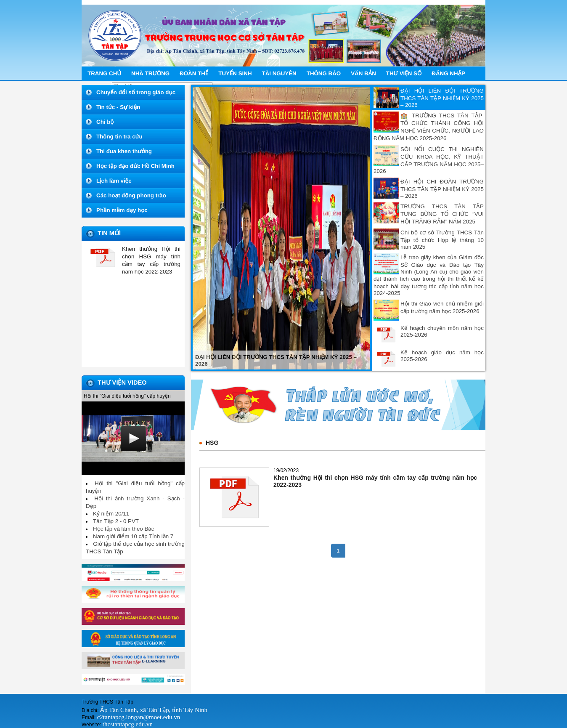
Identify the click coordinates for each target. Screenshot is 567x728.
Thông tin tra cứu (119, 137)
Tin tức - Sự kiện (118, 107)
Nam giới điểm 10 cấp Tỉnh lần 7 (133, 536)
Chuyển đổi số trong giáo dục (136, 92)
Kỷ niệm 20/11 (111, 514)
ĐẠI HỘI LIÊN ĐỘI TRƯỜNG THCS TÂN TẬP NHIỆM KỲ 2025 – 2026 (442, 98)
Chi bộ (105, 122)
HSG (212, 443)
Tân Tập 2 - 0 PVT (116, 521)
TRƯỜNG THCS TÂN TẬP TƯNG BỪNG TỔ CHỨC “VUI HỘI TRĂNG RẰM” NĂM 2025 (442, 214)
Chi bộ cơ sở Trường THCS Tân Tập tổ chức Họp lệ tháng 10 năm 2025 (442, 240)
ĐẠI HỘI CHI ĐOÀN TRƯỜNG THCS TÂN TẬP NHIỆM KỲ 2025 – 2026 (442, 189)
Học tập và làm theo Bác (123, 529)
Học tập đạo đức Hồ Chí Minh (135, 166)
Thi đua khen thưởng (124, 151)
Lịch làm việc (114, 181)
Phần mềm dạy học (122, 210)
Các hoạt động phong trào (131, 195)
